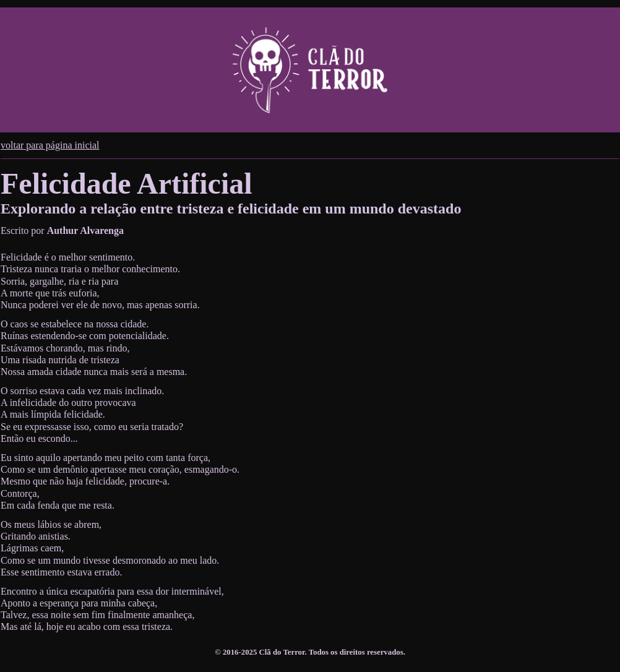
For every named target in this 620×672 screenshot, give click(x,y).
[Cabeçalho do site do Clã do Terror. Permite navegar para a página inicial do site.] (310, 70)
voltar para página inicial (50, 145)
